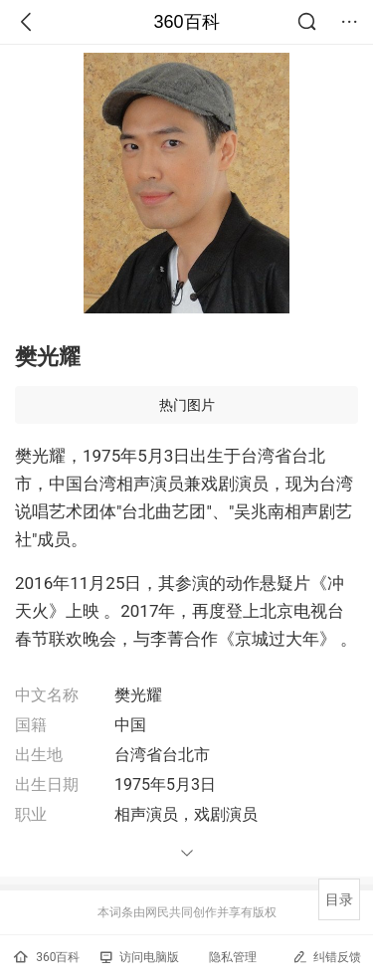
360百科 (186, 22)
